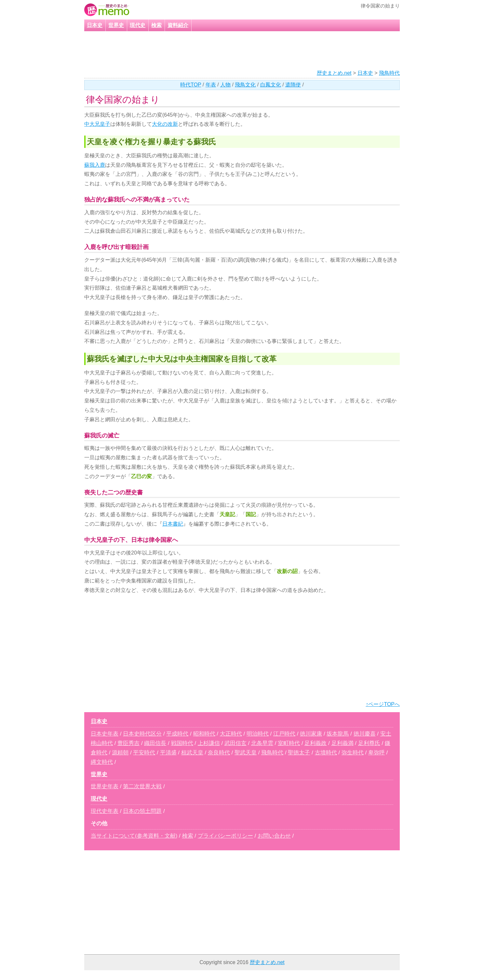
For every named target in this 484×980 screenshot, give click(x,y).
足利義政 (316, 743)
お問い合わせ (274, 836)
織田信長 (155, 743)
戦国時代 (182, 743)
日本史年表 (105, 734)
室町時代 (289, 743)
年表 (211, 85)
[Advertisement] (234, 51)
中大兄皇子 (97, 124)
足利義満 (343, 743)
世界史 (116, 25)
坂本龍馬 (338, 734)
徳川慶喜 (365, 734)
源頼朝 (120, 753)
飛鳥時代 (389, 73)
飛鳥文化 (245, 85)
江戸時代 (284, 734)
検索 (156, 25)
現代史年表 (105, 811)
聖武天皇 (246, 753)
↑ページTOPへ (383, 704)
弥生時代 (353, 753)
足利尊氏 (369, 743)
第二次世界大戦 (142, 786)
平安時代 (144, 753)
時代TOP (191, 85)
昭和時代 (204, 734)
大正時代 (231, 734)
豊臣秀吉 (128, 743)
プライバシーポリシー (225, 836)
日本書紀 (173, 524)
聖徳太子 (299, 753)
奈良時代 (219, 753)
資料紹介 (178, 25)
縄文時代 (102, 762)
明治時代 (258, 734)
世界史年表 (105, 786)
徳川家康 (311, 734)
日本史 (95, 25)
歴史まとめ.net (334, 73)
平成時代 (177, 734)
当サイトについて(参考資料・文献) (134, 836)
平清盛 (168, 753)
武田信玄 (235, 743)
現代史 (138, 25)
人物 (225, 85)
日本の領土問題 (142, 811)
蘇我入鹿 (95, 165)
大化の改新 (165, 124)
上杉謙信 (209, 743)
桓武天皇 (192, 753)
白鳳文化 (271, 85)
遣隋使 (293, 85)
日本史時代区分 (142, 734)
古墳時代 (326, 753)
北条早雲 (262, 743)
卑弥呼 (376, 753)
